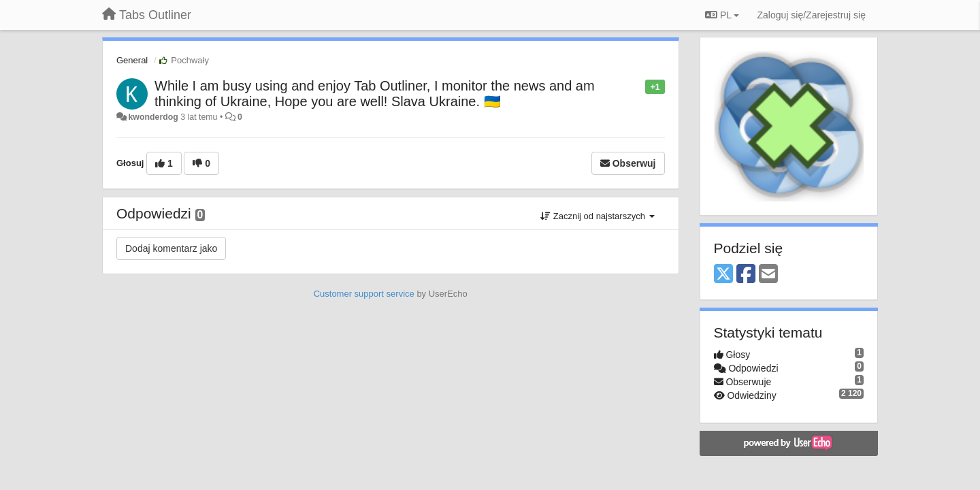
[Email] (768, 275)
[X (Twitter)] (723, 275)
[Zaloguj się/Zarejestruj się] (811, 15)
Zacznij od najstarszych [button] (597, 216)
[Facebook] (746, 275)
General (132, 60)
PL (722, 15)
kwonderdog (153, 117)
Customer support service (364, 294)
